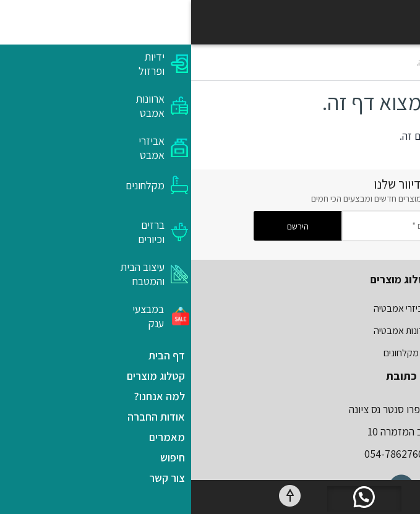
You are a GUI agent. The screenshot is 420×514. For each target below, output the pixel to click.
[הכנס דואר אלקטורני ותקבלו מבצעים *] (254, 226)
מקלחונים (210, 353)
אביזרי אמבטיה (210, 308)
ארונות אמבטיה (210, 331)
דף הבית (345, 62)
